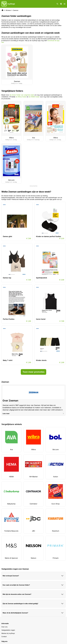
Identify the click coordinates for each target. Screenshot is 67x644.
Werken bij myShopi (8, 633)
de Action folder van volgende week (22, 95)
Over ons (4, 627)
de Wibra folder (21, 97)
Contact (4, 637)
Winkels (8, 10)
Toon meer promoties (33, 372)
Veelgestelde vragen (8, 630)
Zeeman (16, 10)
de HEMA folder (34, 97)
